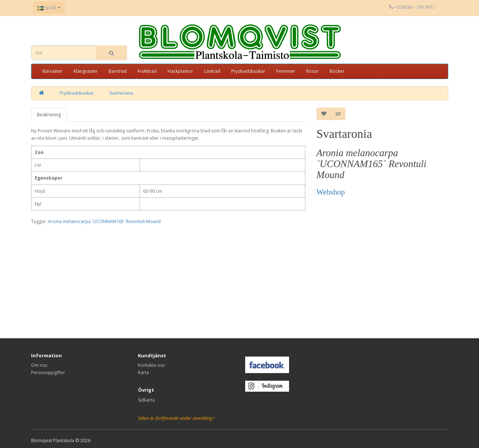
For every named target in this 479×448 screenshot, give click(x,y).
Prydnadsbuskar (248, 71)
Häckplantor (180, 71)
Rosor (313, 71)
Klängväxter (86, 71)
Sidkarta (146, 400)
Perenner (286, 71)
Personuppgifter (48, 372)
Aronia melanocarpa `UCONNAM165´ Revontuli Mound (104, 221)
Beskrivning (49, 115)
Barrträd (118, 71)
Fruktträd (147, 71)
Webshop (331, 192)
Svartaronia (121, 93)
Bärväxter (53, 71)
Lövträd (212, 71)
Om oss (39, 365)
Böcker (337, 71)
